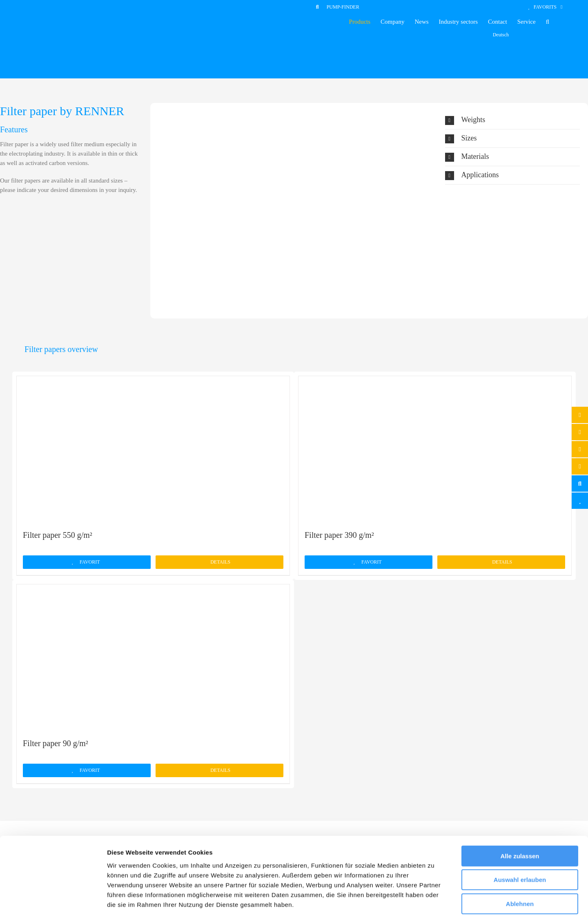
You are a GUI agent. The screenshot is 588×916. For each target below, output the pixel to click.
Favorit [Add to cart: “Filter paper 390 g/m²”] (372, 562)
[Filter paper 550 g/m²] (153, 448)
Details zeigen (434, 900)
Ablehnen (520, 864)
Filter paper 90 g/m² (56, 743)
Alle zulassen (520, 816)
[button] (548, 22)
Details (220, 562)
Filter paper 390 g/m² (339, 535)
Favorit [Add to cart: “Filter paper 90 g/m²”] (90, 770)
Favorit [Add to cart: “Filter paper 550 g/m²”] (90, 562)
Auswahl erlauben (520, 840)
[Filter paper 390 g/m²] (435, 448)
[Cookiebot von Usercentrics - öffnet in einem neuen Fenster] (53, 900)
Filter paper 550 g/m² (58, 535)
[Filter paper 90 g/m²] (153, 657)
